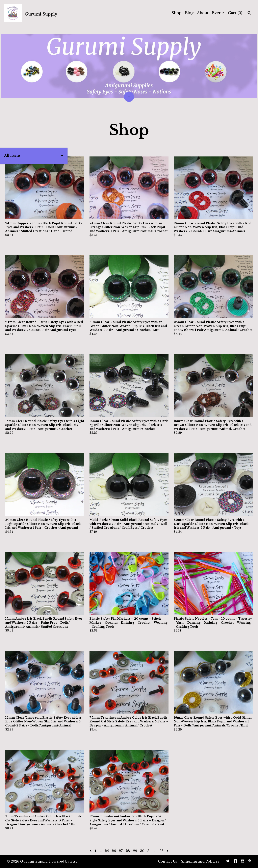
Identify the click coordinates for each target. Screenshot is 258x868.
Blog (189, 13)
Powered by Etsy (63, 861)
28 (128, 851)
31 (149, 851)
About (203, 13)
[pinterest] (250, 862)
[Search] (249, 13)
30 (142, 851)
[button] (34, 156)
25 (107, 851)
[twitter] (228, 862)
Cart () (235, 13)
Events (218, 13)
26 (114, 851)
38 (161, 851)
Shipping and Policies (200, 861)
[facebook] (235, 862)
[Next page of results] (167, 851)
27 (121, 851)
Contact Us (167, 861)
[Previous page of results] (91, 851)
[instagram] (242, 862)
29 (135, 851)
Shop (176, 13)
